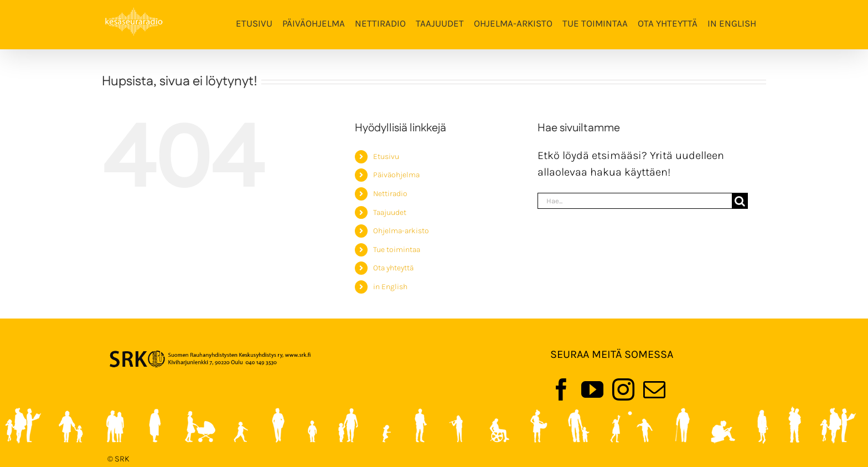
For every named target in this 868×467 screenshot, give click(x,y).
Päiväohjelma (396, 175)
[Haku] (740, 201)
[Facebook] (561, 389)
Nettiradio (390, 194)
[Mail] (654, 389)
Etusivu (386, 156)
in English (390, 287)
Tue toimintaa (397, 250)
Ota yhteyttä (393, 268)
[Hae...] (635, 201)
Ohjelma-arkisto (401, 231)
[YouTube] (592, 389)
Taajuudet (390, 212)
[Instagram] (623, 389)
